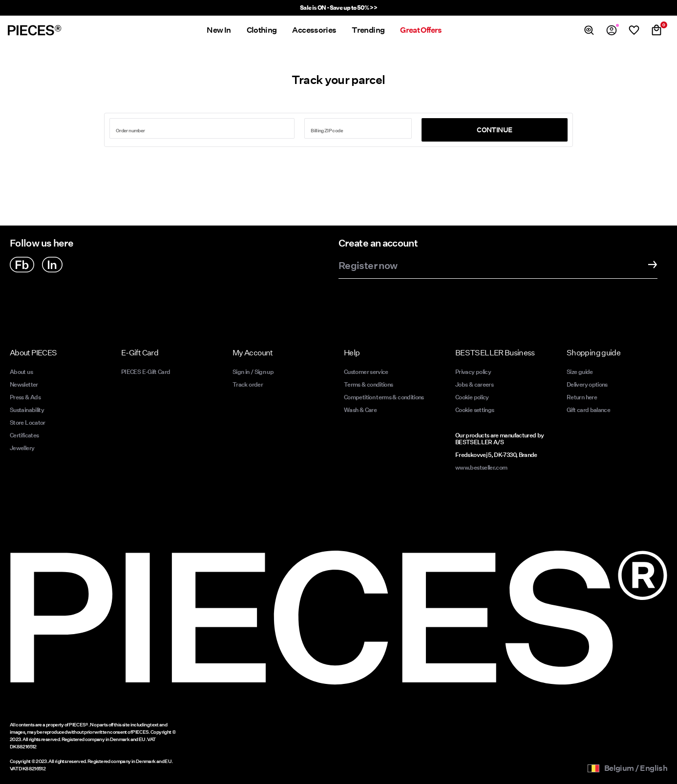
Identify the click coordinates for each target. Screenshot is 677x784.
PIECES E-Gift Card (146, 372)
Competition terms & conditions (384, 397)
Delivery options (587, 384)
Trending (368, 30)
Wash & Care (360, 410)
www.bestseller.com (481, 467)
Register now (368, 266)
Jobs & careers (474, 384)
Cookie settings (475, 410)
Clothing (262, 30)
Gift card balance (588, 410)
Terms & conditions (368, 384)
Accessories (314, 30)
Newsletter (24, 384)
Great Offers (421, 30)
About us (21, 372)
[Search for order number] (202, 128)
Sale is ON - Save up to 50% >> (338, 8)
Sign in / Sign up (253, 372)
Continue (494, 130)
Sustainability (27, 410)
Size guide (580, 372)
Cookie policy (472, 397)
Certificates (24, 435)
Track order (248, 384)
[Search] (589, 30)
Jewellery (22, 448)
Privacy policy (473, 372)
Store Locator (28, 423)
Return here (582, 397)
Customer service (366, 372)
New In (219, 30)
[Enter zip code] (358, 128)
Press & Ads (25, 397)
